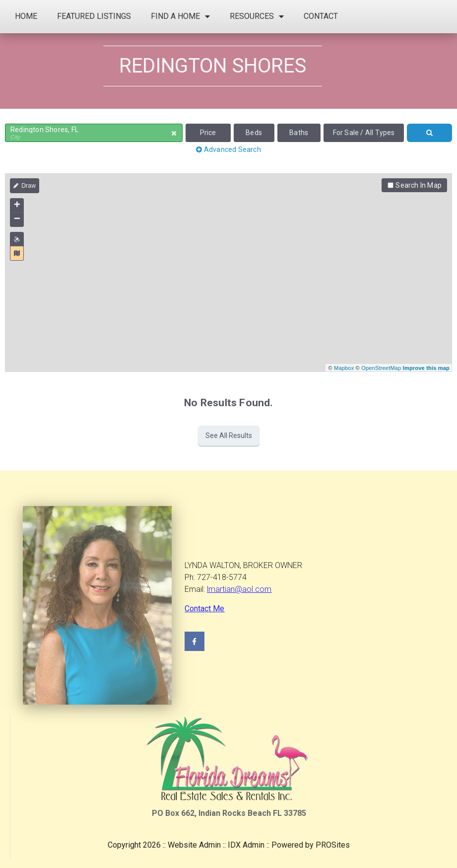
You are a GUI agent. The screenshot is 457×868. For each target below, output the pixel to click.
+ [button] (17, 206)
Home (26, 16)
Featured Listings (94, 16)
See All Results (229, 435)
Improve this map (426, 368)
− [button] (17, 219)
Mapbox (344, 368)
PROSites (333, 845)
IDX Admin (246, 845)
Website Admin (194, 845)
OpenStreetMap (381, 368)
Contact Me (204, 609)
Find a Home (180, 16)
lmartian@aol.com (239, 589)
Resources (257, 16)
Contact (321, 16)
